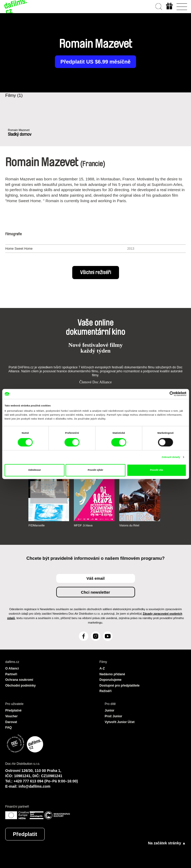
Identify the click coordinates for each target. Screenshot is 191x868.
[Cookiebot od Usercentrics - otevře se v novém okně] (164, 394)
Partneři (11, 674)
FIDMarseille (37, 525)
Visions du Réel (129, 525)
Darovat (11, 722)
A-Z (102, 668)
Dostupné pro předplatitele (120, 686)
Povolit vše (156, 470)
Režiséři (106, 691)
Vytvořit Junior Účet (120, 722)
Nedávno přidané (112, 674)
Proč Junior (114, 716)
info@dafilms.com (35, 786)
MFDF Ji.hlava (83, 525)
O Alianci (12, 668)
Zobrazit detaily (171, 457)
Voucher (11, 716)
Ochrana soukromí (19, 680)
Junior (110, 710)
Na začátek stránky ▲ (167, 843)
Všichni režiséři (96, 273)
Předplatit (25, 834)
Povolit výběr (95, 470)
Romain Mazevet (19, 130)
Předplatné (13, 710)
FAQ (9, 728)
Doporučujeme (111, 680)
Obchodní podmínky (20, 686)
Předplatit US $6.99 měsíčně (95, 62)
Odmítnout (35, 470)
